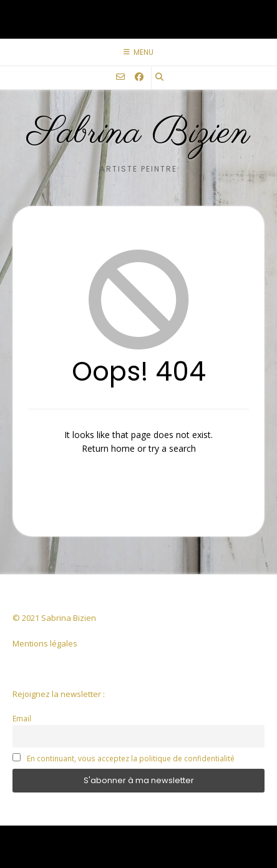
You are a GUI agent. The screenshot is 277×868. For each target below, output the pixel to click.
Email (22, 718)
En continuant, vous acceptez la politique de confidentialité (131, 758)
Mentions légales (45, 643)
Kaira (173, 837)
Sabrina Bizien (139, 134)
